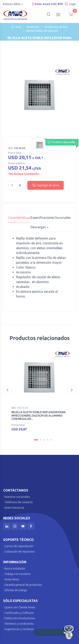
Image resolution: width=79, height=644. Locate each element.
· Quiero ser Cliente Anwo (19, 605)
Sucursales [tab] (63, 218)
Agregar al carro (46, 185)
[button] (49, 15)
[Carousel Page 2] (41, 437)
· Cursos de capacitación (18, 544)
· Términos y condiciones (18, 621)
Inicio (16, 27)
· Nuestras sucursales (17, 494)
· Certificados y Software (18, 610)
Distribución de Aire (56, 27)
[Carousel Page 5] (51, 437)
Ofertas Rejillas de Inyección (42, 31)
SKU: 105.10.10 (20, 408)
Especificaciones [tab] (43, 218)
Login (70, 4)
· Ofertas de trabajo (15, 588)
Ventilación (33, 27)
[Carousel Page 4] (48, 437)
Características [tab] (19, 218)
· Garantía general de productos (23, 582)
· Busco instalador (14, 566)
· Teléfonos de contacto (18, 500)
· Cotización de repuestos (19, 549)
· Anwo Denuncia (14, 505)
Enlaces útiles (12, 4)
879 (60, 4)
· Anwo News (11, 577)
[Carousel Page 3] (44, 437)
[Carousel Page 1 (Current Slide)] (36, 437)
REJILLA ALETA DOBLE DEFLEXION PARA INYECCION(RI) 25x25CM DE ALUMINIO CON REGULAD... (39, 416)
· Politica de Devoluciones (19, 616)
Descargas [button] (38, 227)
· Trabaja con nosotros (17, 571)
